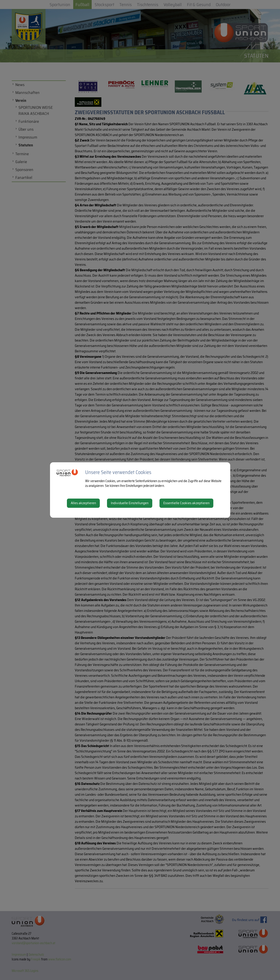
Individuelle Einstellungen (130, 503)
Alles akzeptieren (83, 503)
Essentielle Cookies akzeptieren (186, 503)
